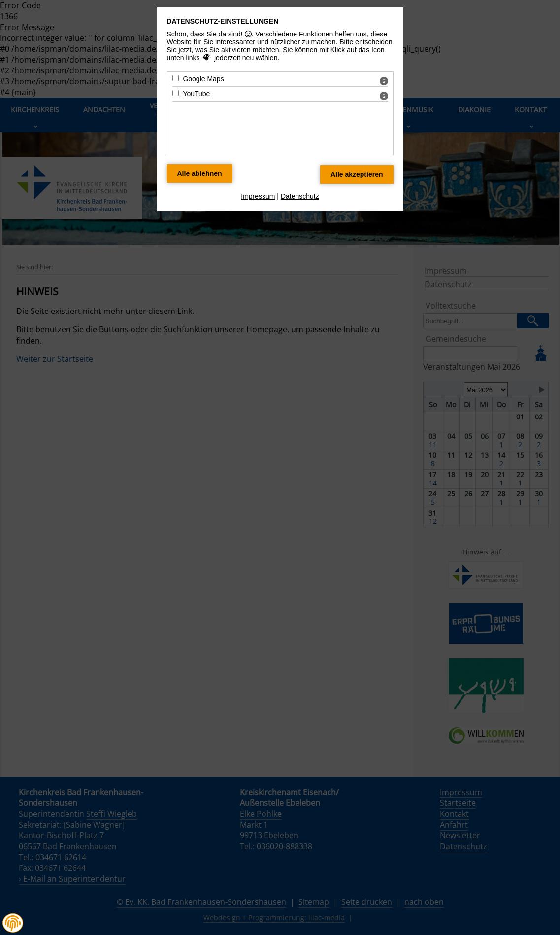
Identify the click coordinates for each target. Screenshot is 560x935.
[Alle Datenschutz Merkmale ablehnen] (200, 173)
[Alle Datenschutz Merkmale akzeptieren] (357, 174)
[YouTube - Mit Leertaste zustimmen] (176, 93)
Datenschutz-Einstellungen (223, 21)
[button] (13, 923)
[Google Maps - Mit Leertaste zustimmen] (176, 78)
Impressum (258, 196)
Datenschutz (300, 196)
